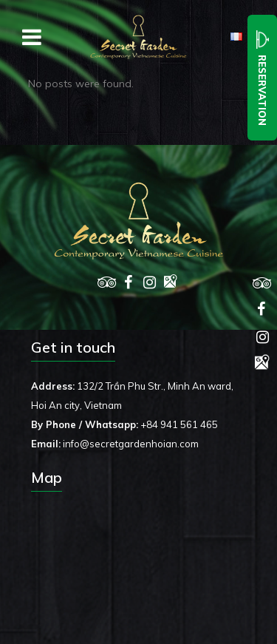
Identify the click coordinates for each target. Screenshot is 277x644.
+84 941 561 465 (179, 424)
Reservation (263, 78)
